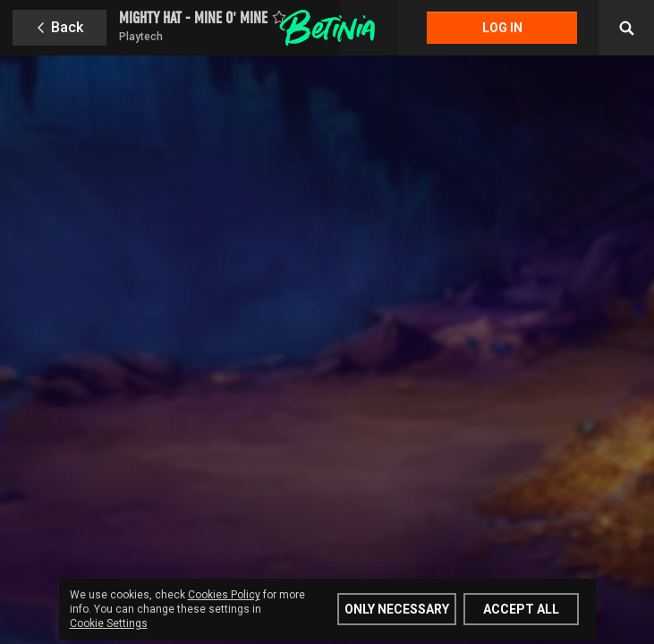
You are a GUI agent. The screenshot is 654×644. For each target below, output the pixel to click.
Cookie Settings (109, 623)
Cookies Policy (224, 595)
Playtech (141, 37)
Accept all (521, 609)
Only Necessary (397, 609)
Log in (502, 28)
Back (67, 27)
